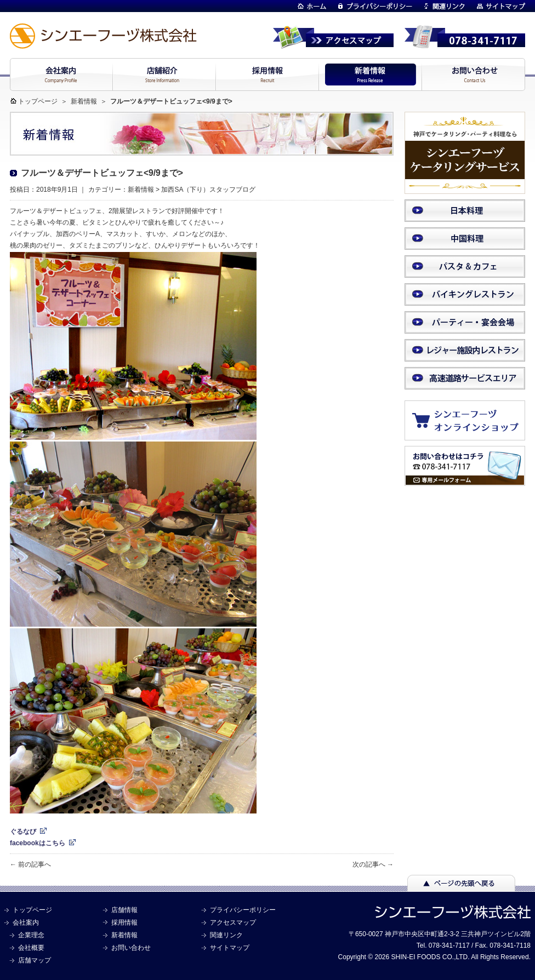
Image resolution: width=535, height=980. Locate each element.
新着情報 (84, 101)
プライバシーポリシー (243, 910)
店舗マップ (35, 960)
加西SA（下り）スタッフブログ (208, 190)
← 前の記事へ (30, 864)
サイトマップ (230, 948)
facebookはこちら (38, 843)
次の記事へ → (373, 864)
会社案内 (26, 922)
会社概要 (31, 948)
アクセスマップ (233, 922)
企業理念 (31, 935)
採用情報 (124, 922)
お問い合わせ (131, 948)
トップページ (38, 101)
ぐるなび (23, 832)
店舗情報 (124, 910)
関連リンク (226, 935)
